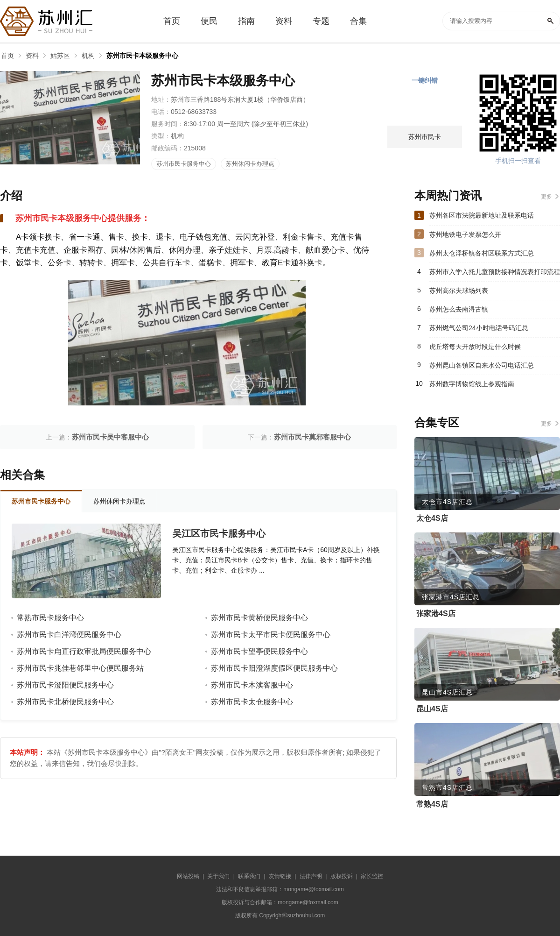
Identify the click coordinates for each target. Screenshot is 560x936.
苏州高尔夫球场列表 (459, 291)
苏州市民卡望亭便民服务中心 (259, 651)
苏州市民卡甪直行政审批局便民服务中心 (84, 651)
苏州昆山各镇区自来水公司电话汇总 (482, 365)
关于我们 (218, 876)
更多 (546, 197)
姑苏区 (60, 56)
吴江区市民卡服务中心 (219, 533)
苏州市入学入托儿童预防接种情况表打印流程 (495, 272)
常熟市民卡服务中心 (50, 618)
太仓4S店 (432, 518)
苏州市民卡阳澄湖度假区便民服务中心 (274, 668)
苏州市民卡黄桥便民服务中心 (259, 618)
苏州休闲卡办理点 (250, 164)
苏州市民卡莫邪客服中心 (312, 437)
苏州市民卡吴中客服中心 (110, 437)
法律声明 (311, 876)
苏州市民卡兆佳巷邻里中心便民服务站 (80, 668)
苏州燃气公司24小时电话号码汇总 (479, 328)
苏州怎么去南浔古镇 (459, 309)
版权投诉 (342, 876)
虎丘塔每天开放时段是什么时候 (475, 347)
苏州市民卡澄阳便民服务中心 (65, 685)
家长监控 (372, 876)
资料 (32, 56)
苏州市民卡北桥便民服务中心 (65, 702)
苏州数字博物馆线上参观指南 (472, 384)
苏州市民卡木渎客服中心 (252, 685)
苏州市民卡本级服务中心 (142, 56)
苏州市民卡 (425, 137)
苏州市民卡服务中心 (184, 164)
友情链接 (280, 876)
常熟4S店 (432, 804)
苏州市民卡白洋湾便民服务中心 (69, 635)
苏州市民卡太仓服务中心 (252, 702)
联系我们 (249, 876)
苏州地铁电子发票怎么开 (465, 234)
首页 (7, 56)
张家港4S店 (436, 613)
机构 (88, 56)
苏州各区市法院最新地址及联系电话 (482, 215)
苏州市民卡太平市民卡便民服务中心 (271, 635)
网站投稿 (188, 876)
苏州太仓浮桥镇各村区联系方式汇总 (482, 253)
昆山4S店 (432, 709)
